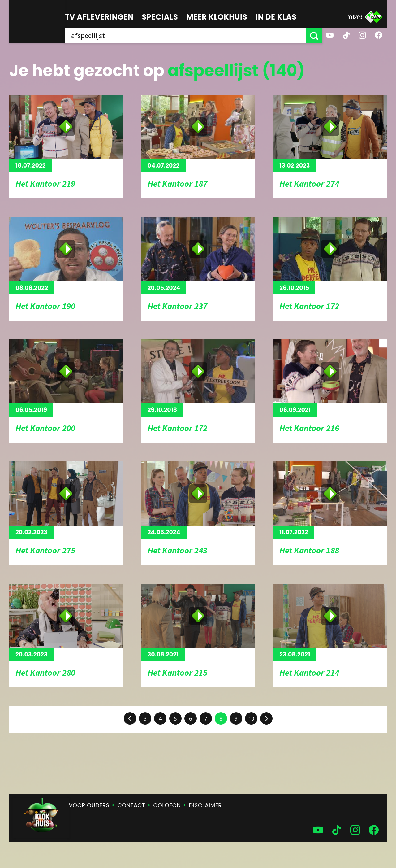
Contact (131, 805)
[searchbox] (186, 36)
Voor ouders (89, 805)
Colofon (167, 805)
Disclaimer (205, 805)
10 (251, 719)
